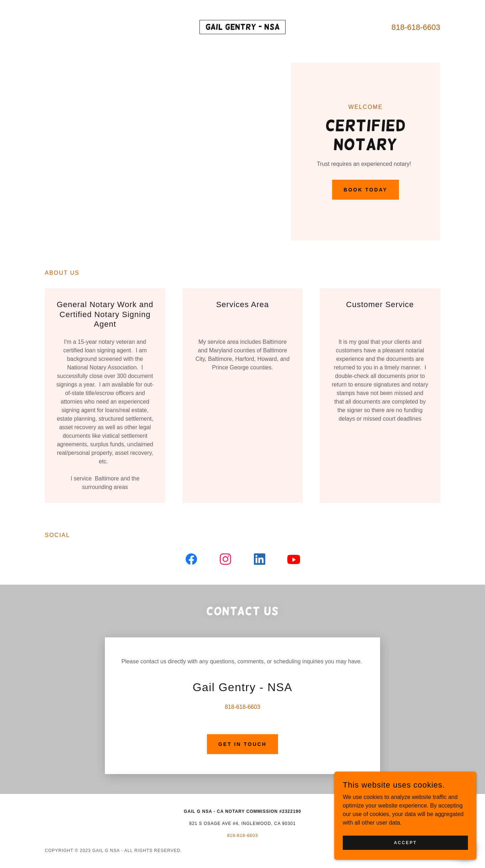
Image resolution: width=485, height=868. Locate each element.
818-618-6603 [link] (416, 27)
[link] (243, 28)
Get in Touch (242, 744)
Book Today (365, 190)
